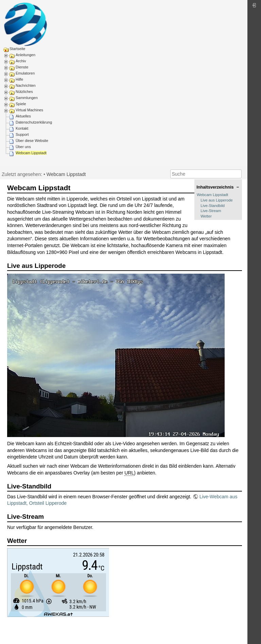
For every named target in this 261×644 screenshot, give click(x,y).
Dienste (22, 67)
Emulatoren (25, 73)
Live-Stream (211, 211)
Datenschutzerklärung (34, 122)
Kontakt (22, 128)
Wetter (206, 216)
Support (22, 134)
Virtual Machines (29, 110)
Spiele (21, 104)
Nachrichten (26, 85)
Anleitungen (25, 55)
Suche (238, 174)
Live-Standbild (213, 206)
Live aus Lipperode (217, 200)
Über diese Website (32, 141)
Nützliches (24, 92)
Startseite (17, 49)
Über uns (23, 147)
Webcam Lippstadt (31, 153)
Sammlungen (27, 98)
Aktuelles (23, 116)
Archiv (21, 61)
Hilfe (19, 79)
